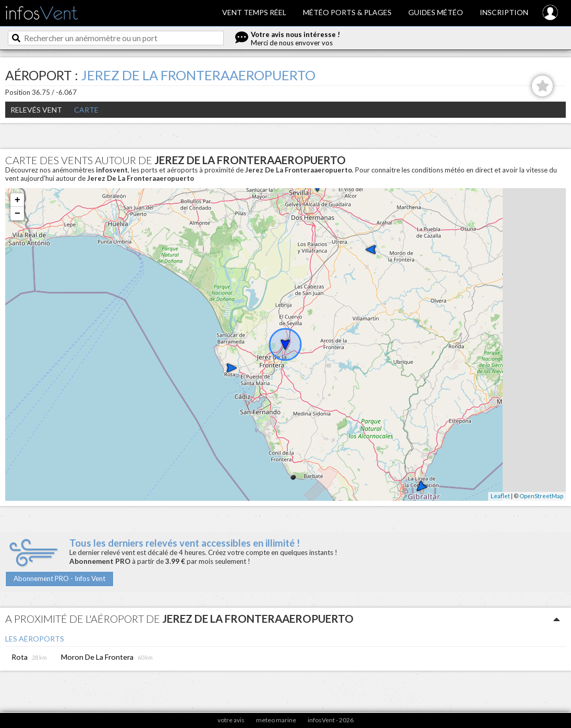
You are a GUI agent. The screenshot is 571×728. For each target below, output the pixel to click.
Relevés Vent (36, 110)
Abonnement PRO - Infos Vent (59, 578)
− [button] (17, 214)
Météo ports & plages (347, 12)
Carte (86, 110)
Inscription (504, 12)
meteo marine (276, 720)
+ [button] (17, 200)
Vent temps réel (254, 12)
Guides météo (436, 12)
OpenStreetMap (541, 496)
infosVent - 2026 (331, 720)
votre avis (231, 720)
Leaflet (500, 496)
